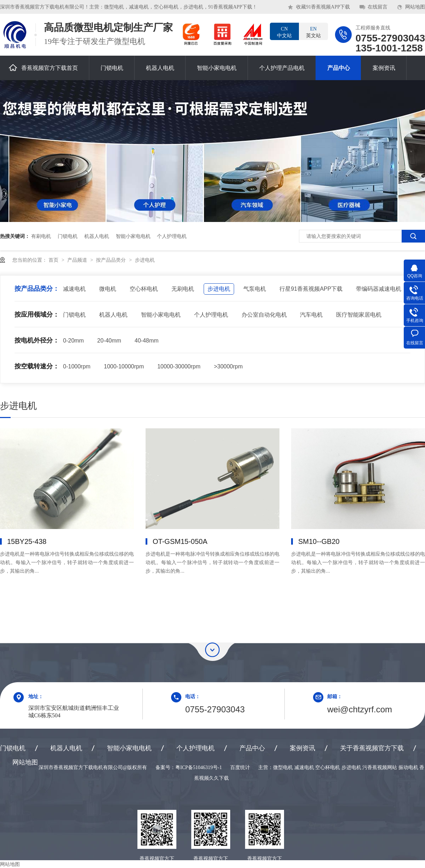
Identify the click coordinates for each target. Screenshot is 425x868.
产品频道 (78, 260)
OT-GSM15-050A (180, 541)
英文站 (313, 32)
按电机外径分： (37, 340)
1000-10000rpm (124, 366)
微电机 (108, 289)
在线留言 (378, 7)
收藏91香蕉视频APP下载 (323, 7)
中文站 (284, 32)
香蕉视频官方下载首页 (43, 68)
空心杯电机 (144, 289)
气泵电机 (255, 289)
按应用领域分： (37, 315)
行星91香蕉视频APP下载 (311, 289)
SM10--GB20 (319, 541)
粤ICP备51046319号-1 (199, 767)
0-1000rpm (77, 366)
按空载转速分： (37, 366)
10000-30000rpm (179, 366)
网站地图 (415, 7)
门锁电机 (112, 68)
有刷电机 (41, 236)
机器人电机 (160, 68)
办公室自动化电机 (264, 315)
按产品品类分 (112, 260)
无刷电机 (183, 289)
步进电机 (145, 260)
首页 (54, 260)
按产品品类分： (37, 289)
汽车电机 (311, 315)
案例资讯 (384, 68)
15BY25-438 (27, 541)
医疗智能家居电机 (359, 315)
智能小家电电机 (217, 68)
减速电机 (74, 289)
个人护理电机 (172, 236)
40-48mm (147, 341)
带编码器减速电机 (379, 289)
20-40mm (109, 341)
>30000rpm (228, 366)
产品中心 (339, 68)
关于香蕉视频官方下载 (372, 748)
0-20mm (73, 341)
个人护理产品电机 (282, 68)
